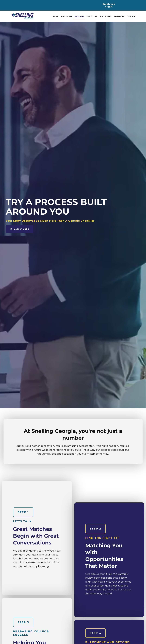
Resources (125, 17)
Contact (136, 17)
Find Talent (72, 17)
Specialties (97, 17)
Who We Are (111, 17)
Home (61, 17)
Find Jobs (85, 17)
